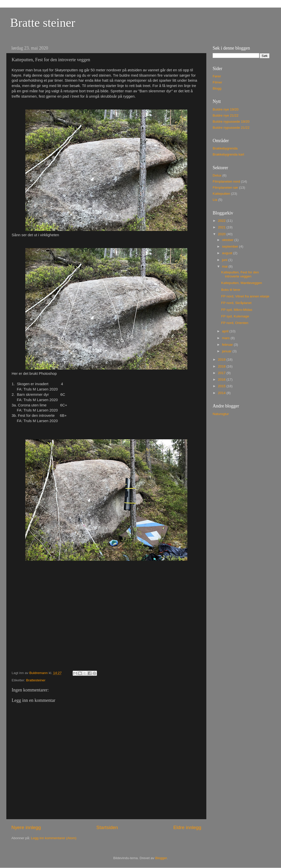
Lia (215, 200)
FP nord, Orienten (235, 323)
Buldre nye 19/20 (226, 109)
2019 (222, 360)
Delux (217, 175)
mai (225, 266)
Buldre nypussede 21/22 (231, 128)
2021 (222, 227)
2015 (222, 386)
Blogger (161, 858)
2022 (222, 221)
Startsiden (107, 827)
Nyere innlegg (26, 827)
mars (226, 338)
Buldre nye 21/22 (226, 115)
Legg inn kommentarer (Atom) (54, 838)
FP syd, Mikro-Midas (237, 310)
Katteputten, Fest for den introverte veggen (240, 274)
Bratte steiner (43, 23)
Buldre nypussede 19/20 (231, 122)
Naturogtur (221, 414)
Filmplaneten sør (225, 188)
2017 (222, 373)
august (228, 253)
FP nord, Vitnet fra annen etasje (245, 296)
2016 (222, 379)
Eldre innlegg (187, 827)
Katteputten (221, 194)
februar (228, 345)
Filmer (217, 82)
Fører (217, 76)
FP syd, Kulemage (235, 316)
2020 (222, 234)
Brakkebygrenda (225, 148)
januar (227, 351)
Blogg (217, 88)
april (226, 331)
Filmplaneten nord (226, 181)
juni (225, 260)
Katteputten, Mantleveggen (242, 283)
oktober (228, 240)
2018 (222, 366)
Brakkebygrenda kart (228, 154)
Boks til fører (231, 290)
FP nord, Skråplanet (236, 303)
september (231, 246)
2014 (222, 393)
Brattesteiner (36, 680)
